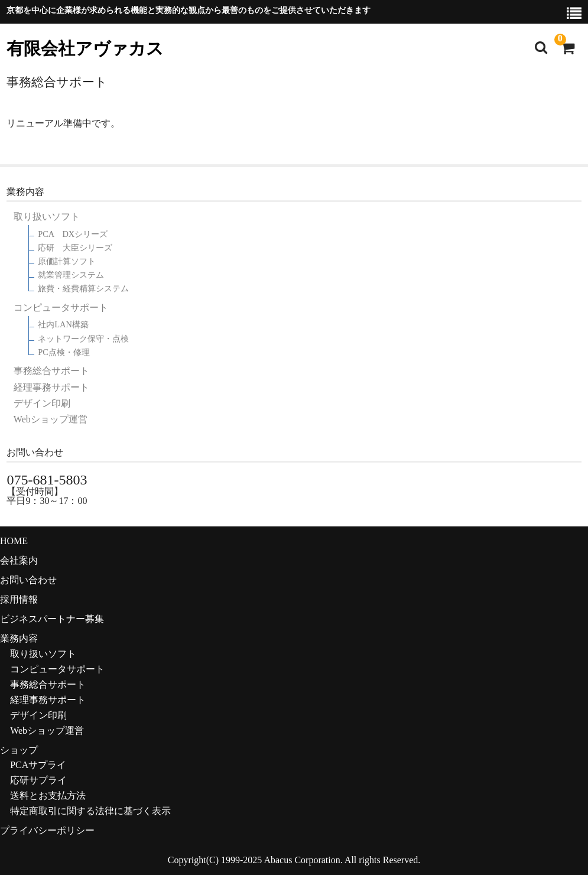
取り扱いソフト (47, 217)
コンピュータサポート (61, 308)
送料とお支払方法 (48, 796)
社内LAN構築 (63, 325)
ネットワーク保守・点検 (83, 339)
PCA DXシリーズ (73, 234)
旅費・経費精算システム (83, 289)
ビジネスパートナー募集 (52, 619)
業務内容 (19, 638)
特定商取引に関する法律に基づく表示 (90, 811)
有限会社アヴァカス (85, 49)
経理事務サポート (51, 388)
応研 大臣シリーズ (75, 248)
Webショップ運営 (51, 419)
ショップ (19, 750)
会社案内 (19, 560)
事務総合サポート (51, 371)
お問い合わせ (28, 580)
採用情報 (19, 599)
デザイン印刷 (42, 404)
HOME (14, 541)
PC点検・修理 (64, 352)
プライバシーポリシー (47, 830)
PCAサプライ (38, 765)
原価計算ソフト (67, 261)
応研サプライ (38, 780)
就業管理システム (71, 275)
